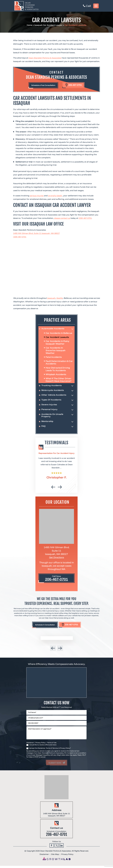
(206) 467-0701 (85, 219)
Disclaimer (30, 745)
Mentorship (48, 422)
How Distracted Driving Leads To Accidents (58, 370)
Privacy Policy (40, 745)
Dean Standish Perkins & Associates (45, 58)
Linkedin (61, 847)
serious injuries (37, 196)
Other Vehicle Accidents (54, 396)
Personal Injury (50, 410)
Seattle (59, 299)
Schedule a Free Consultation (42, 86)
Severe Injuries (50, 406)
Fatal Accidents (54, 358)
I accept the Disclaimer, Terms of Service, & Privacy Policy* (50, 750)
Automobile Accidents (53, 329)
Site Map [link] (55, 856)
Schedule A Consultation (43, 626)
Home (28, 25)
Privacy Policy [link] (67, 856)
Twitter (57, 847)
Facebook (52, 847)
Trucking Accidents (52, 386)
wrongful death (55, 196)
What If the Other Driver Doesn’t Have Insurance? (59, 380)
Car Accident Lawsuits (57, 338)
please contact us (62, 219)
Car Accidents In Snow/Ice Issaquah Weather (56, 351)
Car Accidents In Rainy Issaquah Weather (57, 343)
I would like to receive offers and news (43, 747)
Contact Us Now (56, 705)
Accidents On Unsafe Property (53, 416)
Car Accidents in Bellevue (59, 334)
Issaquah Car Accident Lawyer (48, 25)
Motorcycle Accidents (53, 391)
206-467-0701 (77, 85)
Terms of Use (52, 745)
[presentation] (53, 488)
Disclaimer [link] (44, 856)
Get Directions (57, 559)
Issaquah (51, 299)
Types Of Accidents (52, 401)
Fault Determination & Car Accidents (59, 363)
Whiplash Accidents (56, 375)
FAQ (44, 427)
